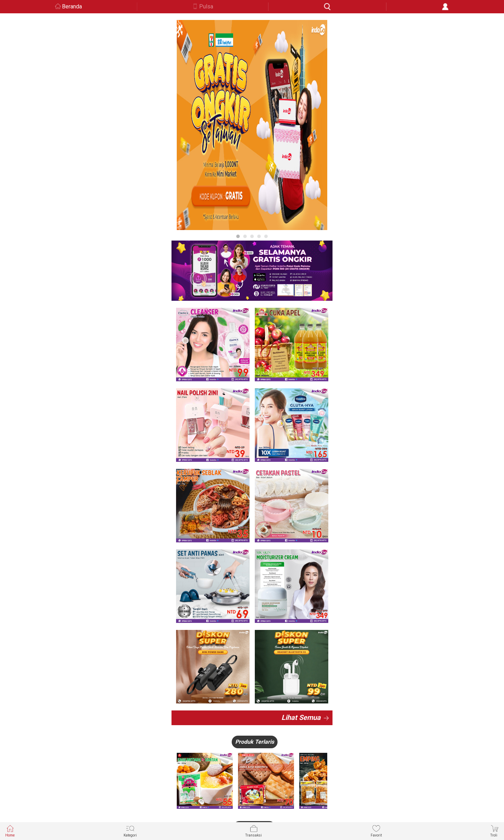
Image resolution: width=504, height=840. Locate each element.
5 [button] (266, 236)
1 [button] (238, 236)
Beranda (72, 6)
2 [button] (245, 236)
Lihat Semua (301, 717)
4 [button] (259, 236)
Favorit (376, 831)
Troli (495, 831)
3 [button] (252, 236)
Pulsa (206, 6)
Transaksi (254, 831)
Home (10, 831)
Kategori (130, 831)
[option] (252, 125)
